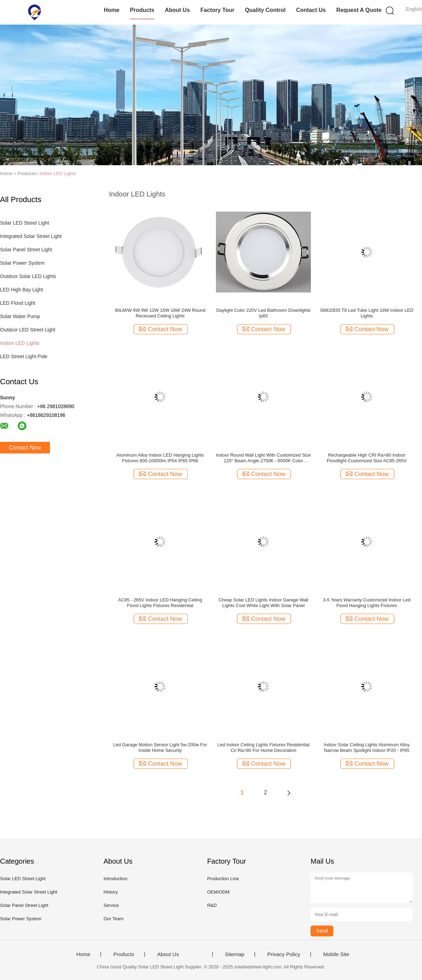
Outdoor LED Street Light (28, 330)
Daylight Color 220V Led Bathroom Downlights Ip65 (263, 313)
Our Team (113, 919)
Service (111, 905)
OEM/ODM (218, 892)
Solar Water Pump (20, 316)
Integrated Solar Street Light (31, 236)
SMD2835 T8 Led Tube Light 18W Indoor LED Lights (367, 313)
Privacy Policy (284, 954)
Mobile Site (336, 954)
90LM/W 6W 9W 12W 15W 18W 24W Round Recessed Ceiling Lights (160, 313)
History (110, 892)
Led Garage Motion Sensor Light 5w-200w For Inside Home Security (160, 747)
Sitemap (235, 954)
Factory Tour (218, 10)
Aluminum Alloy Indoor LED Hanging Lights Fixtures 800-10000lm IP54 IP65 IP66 (160, 458)
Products (142, 10)
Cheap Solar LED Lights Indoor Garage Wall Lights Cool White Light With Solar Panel (263, 603)
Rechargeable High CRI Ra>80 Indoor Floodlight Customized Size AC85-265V (367, 458)
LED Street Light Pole (24, 356)
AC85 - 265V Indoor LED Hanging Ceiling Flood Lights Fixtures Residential (160, 603)
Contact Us (311, 10)
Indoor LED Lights (58, 173)
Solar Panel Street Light (26, 250)
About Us (177, 10)
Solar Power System (22, 263)
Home (111, 10)
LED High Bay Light (21, 290)
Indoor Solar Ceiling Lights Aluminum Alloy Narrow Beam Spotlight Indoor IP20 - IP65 (367, 747)
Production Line (223, 879)
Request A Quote (359, 10)
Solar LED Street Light (24, 223)
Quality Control (265, 10)
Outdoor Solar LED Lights (28, 276)
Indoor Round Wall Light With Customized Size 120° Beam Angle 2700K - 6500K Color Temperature (263, 458)
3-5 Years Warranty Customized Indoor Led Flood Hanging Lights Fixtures (367, 603)
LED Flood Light (18, 303)
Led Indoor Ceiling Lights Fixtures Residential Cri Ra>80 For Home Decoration (263, 747)
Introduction (115, 879)
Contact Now (25, 448)
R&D (212, 905)
